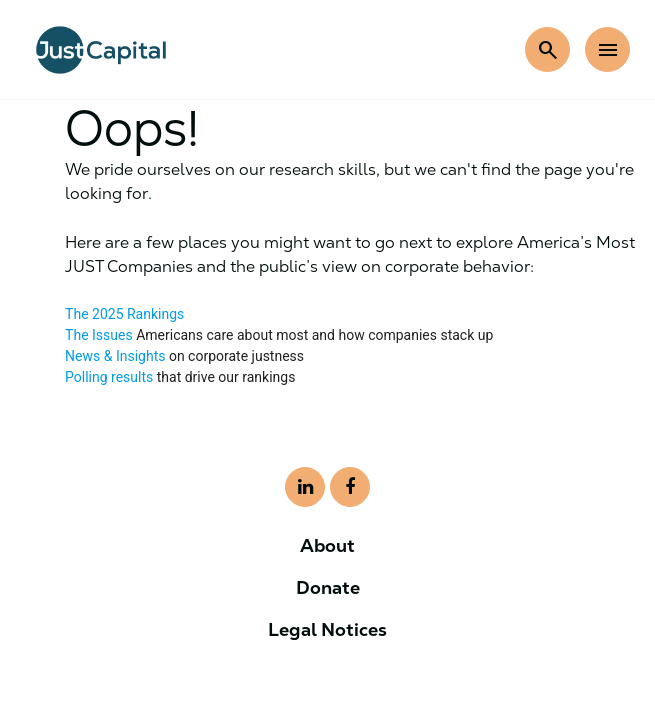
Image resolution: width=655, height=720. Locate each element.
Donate (328, 587)
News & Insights (115, 356)
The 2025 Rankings (124, 314)
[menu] (607, 49)
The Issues (99, 335)
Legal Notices (327, 629)
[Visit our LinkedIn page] (305, 487)
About (327, 545)
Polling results (109, 377)
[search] (547, 49)
